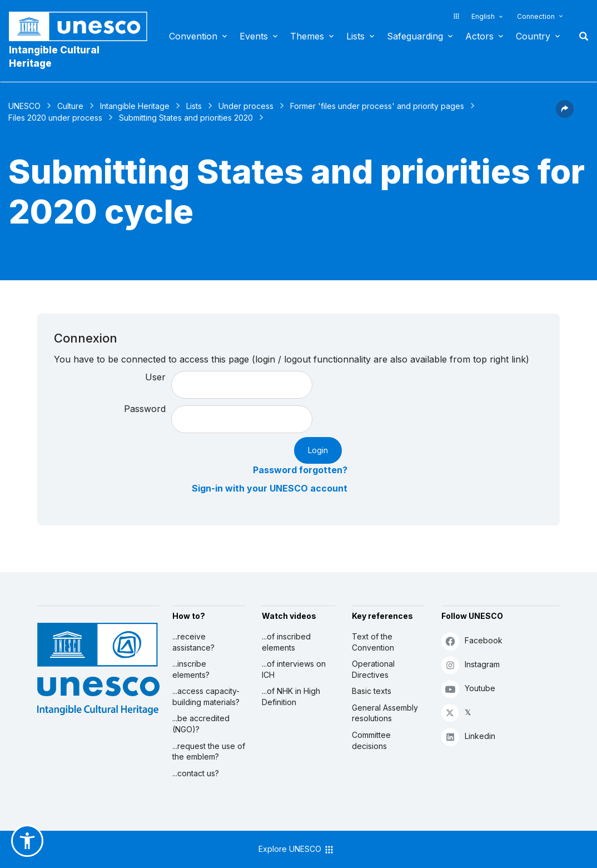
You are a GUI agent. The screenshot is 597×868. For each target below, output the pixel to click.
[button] (565, 115)
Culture (70, 106)
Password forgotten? (300, 470)
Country (533, 36)
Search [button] (580, 36)
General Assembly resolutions (385, 713)
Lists (355, 36)
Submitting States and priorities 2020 (186, 118)
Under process (246, 106)
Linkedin (468, 736)
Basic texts (372, 691)
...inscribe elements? (191, 669)
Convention (193, 36)
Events (254, 36)
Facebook (472, 641)
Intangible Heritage (135, 106)
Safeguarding (415, 36)
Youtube (468, 689)
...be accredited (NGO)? (201, 724)
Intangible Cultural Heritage (54, 57)
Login (318, 450)
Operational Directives (373, 669)
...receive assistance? (193, 642)
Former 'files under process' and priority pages (377, 106)
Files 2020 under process (55, 118)
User (155, 377)
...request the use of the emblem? (209, 752)
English (483, 16)
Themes (307, 36)
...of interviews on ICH (294, 669)
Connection (536, 16)
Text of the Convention (373, 642)
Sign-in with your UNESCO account (270, 488)
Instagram (471, 665)
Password (145, 409)
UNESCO (24, 106)
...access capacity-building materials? (206, 696)
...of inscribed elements (286, 642)
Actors (479, 36)
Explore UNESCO (297, 850)
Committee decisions (371, 740)
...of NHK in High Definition (291, 696)
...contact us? (196, 773)
